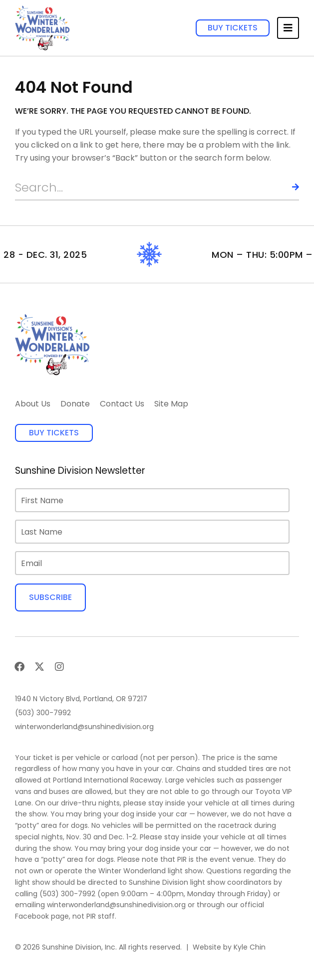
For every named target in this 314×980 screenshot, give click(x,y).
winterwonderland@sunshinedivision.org (116, 905)
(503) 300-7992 (67, 894)
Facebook (32, 916)
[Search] (287, 188)
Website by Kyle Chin (229, 947)
